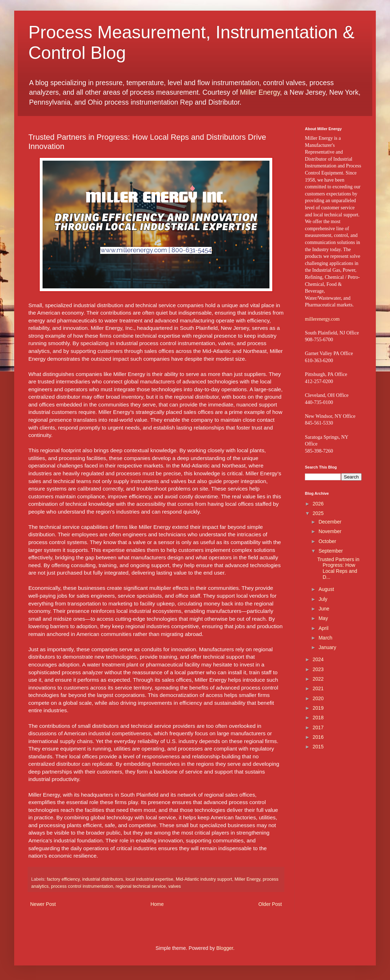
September (330, 551)
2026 (318, 504)
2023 (318, 669)
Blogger (225, 948)
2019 (318, 708)
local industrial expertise (149, 879)
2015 (318, 747)
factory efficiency (63, 879)
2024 (318, 659)
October (327, 541)
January (327, 647)
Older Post (270, 904)
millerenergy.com (322, 319)
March (325, 638)
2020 (318, 698)
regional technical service (141, 886)
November (330, 531)
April (323, 628)
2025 (318, 513)
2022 (318, 679)
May (323, 618)
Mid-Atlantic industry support (204, 879)
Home (157, 904)
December (330, 522)
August (326, 589)
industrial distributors (103, 879)
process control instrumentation (82, 886)
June (324, 609)
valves (174, 886)
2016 (318, 737)
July (323, 599)
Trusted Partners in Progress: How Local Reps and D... (338, 568)
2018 (318, 718)
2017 (318, 727)
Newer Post (43, 904)
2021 (318, 688)
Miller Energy (260, 92)
